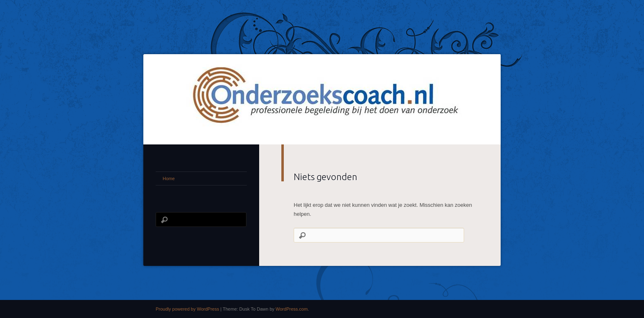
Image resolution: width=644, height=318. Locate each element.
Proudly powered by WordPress (187, 309)
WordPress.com (292, 309)
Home (169, 178)
